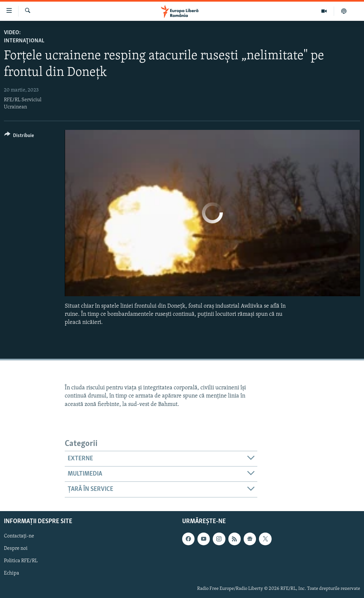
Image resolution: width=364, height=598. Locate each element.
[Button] (19, 137)
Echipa (12, 573)
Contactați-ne (19, 536)
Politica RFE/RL (21, 561)
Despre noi (16, 549)
